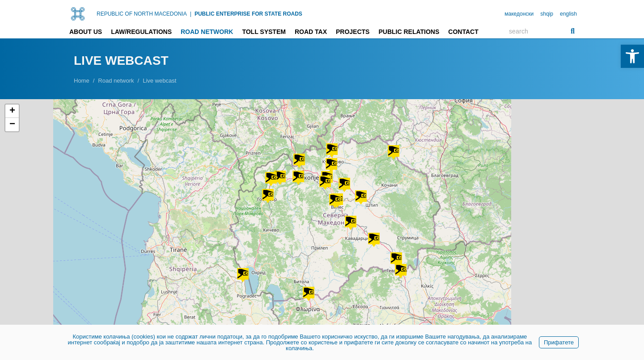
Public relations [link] (409, 32)
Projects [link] (353, 32)
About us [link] (86, 32)
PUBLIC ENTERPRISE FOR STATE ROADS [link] (248, 14)
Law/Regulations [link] (141, 32)
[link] (632, 56)
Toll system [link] (264, 32)
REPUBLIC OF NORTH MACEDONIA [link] (142, 14)
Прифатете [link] (559, 342)
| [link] (191, 14)
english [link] (568, 14)
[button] (361, 197)
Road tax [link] (311, 32)
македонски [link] (519, 14)
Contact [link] (463, 32)
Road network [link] (207, 32)
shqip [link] (547, 14)
